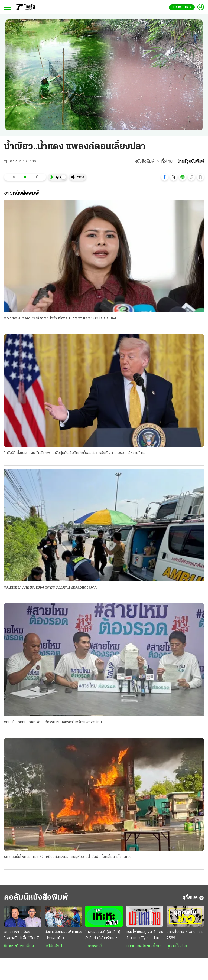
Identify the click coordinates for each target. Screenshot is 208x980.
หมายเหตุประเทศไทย (143, 946)
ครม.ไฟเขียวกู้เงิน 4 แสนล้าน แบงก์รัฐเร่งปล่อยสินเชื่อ (145, 936)
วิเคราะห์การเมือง (19, 946)
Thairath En (182, 7)
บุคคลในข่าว (177, 946)
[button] (165, 177)
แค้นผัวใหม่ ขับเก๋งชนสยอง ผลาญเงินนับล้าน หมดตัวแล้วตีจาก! (51, 588)
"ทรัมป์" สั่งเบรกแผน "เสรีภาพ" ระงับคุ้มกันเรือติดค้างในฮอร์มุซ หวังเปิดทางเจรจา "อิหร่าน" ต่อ (75, 453)
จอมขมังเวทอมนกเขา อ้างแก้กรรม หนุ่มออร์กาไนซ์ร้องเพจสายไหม (53, 722)
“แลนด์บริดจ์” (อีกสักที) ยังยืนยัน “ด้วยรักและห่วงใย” (103, 936)
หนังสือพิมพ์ (144, 162)
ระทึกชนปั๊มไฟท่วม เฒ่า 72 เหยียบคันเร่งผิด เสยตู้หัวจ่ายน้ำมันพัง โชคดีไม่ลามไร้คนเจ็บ (68, 857)
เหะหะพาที (94, 946)
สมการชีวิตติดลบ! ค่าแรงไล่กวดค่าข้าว (63, 935)
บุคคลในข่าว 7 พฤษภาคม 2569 (185, 935)
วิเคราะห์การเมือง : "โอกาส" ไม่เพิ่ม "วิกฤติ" (22, 935)
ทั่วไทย (167, 162)
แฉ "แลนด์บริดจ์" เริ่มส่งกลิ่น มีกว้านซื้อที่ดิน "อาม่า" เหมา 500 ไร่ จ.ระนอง (60, 318)
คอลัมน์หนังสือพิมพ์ (36, 898)
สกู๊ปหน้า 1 (54, 946)
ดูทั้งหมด (193, 898)
